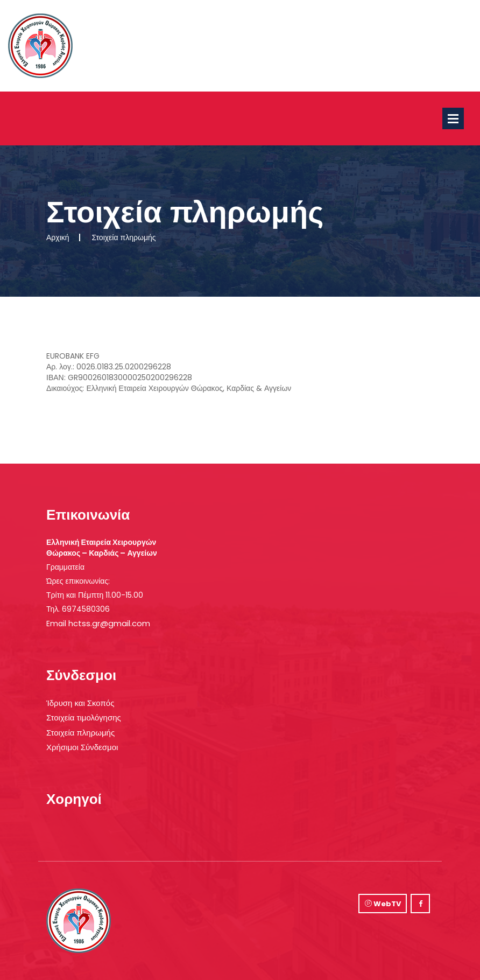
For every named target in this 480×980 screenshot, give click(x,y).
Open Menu (453, 118)
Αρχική (58, 237)
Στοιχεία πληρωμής (80, 733)
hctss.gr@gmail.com (109, 623)
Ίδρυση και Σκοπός (80, 703)
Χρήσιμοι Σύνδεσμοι (82, 747)
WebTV (383, 904)
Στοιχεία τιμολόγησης (84, 717)
